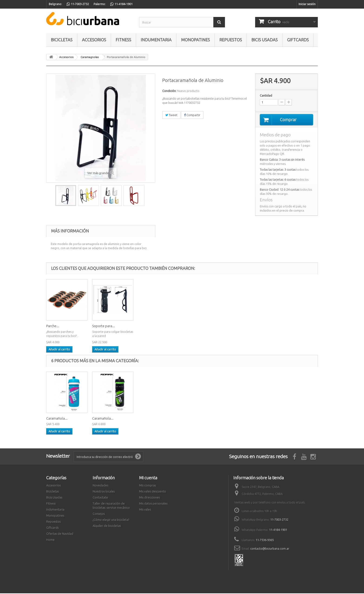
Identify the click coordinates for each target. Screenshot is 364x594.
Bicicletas (62, 40)
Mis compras (147, 486)
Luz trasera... (56, 327)
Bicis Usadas (265, 40)
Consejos (99, 514)
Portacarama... (103, 419)
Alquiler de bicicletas (107, 526)
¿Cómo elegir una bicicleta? (111, 520)
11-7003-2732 (279, 520)
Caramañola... (149, 419)
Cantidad (266, 95)
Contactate (100, 498)
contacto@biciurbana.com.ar (270, 549)
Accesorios (94, 40)
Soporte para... (195, 327)
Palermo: (100, 4)
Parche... (145, 327)
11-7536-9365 (265, 541)
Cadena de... (102, 327)
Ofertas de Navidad (60, 534)
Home (50, 540)
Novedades (100, 486)
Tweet (171, 115)
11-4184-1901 (278, 530)
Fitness (123, 40)
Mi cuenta (148, 478)
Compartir (192, 115)
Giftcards (298, 40)
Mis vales (145, 510)
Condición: (169, 91)
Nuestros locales (104, 492)
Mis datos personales (153, 504)
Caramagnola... (58, 419)
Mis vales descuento (153, 492)
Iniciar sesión (307, 4)
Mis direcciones (149, 498)
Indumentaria (156, 40)
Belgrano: (55, 4)
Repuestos (231, 40)
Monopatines (195, 40)
